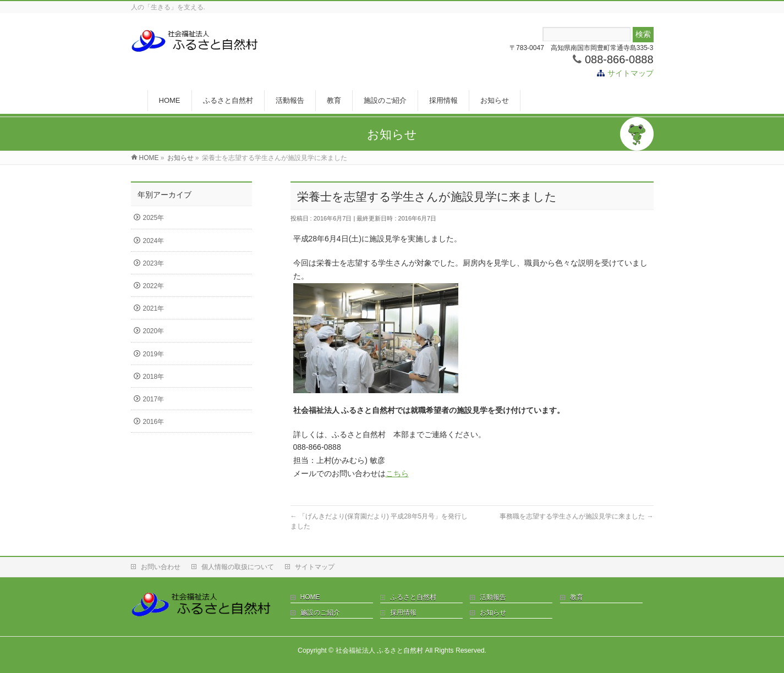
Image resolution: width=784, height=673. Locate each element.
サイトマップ (631, 73)
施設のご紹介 (320, 613)
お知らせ (493, 613)
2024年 (154, 241)
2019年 (154, 354)
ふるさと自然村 (413, 597)
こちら (397, 473)
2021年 (154, 308)
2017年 (154, 399)
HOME (310, 597)
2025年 (154, 218)
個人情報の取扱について (238, 567)
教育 (577, 597)
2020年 (154, 331)
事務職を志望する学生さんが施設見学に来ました (576, 516)
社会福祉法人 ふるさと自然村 (379, 650)
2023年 (154, 263)
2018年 (154, 377)
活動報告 (493, 597)
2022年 (154, 286)
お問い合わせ (161, 567)
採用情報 (403, 613)
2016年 (154, 422)
